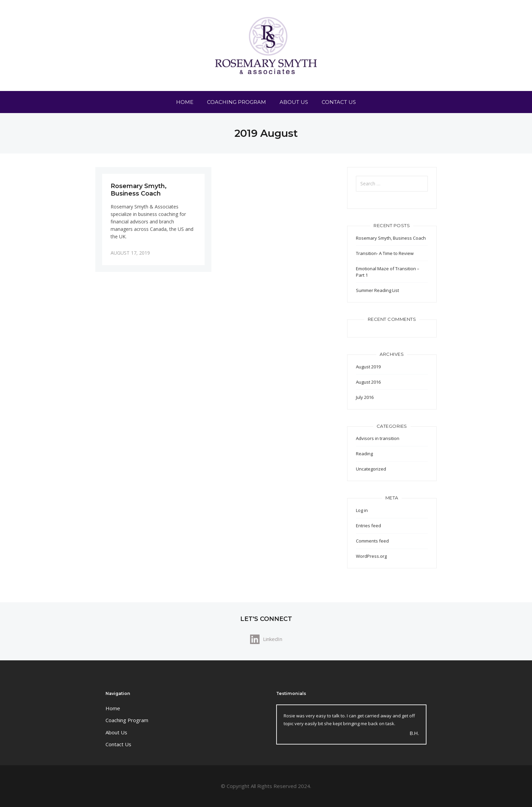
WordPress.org (371, 556)
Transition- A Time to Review (385, 253)
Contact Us (339, 102)
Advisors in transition (378, 438)
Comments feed (372, 541)
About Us (294, 102)
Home (185, 102)
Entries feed (368, 526)
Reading (364, 454)
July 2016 (365, 397)
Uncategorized (371, 469)
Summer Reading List (377, 290)
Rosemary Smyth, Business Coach (391, 238)
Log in (362, 510)
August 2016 (368, 382)
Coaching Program (236, 102)
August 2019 (368, 367)
